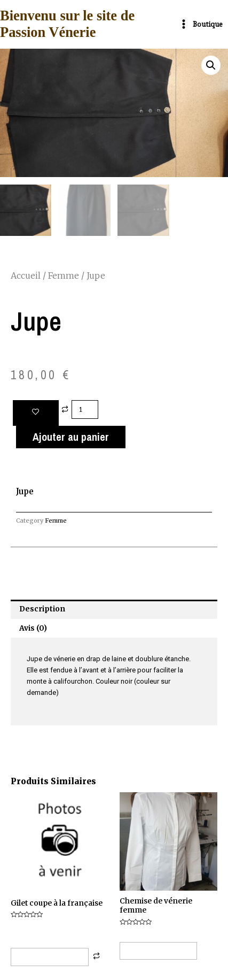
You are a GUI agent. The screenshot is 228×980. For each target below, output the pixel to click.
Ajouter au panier (71, 437)
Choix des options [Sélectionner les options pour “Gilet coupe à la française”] (49, 957)
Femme (64, 275)
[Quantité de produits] (85, 409)
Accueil (26, 275)
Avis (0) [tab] (33, 628)
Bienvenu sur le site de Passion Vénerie (67, 24)
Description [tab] (42, 609)
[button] (211, 65)
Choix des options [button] (158, 950)
